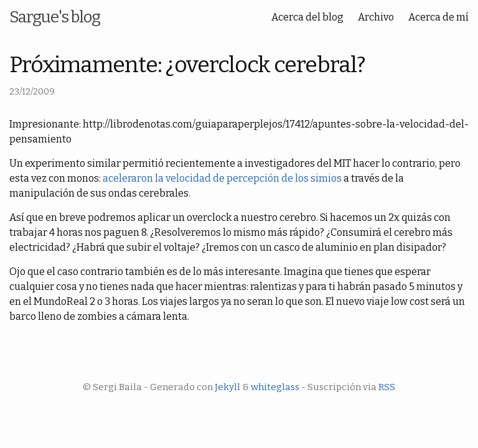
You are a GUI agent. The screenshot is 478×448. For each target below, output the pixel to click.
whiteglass (275, 387)
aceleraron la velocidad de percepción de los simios (222, 178)
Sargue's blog (55, 17)
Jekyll (227, 387)
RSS (387, 387)
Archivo (376, 17)
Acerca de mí (438, 17)
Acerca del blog (307, 17)
